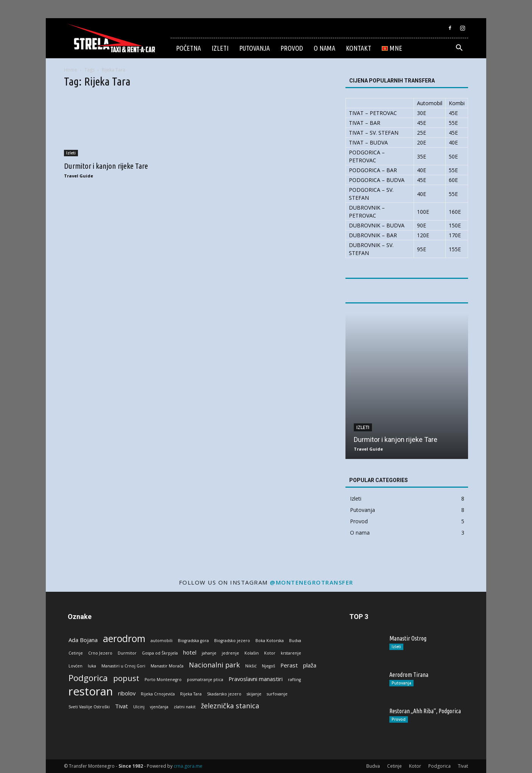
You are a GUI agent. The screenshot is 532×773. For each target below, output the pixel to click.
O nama (324, 48)
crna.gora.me (188, 766)
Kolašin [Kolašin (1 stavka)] (252, 653)
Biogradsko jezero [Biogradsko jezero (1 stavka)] (232, 641)
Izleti (220, 48)
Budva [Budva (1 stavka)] (295, 641)
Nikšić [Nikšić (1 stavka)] (251, 666)
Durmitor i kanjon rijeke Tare (106, 166)
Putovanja (254, 48)
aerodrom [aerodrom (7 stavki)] (124, 638)
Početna (188, 48)
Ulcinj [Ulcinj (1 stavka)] (139, 707)
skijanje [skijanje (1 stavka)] (254, 694)
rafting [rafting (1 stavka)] (294, 680)
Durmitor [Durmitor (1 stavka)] (127, 653)
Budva (373, 766)
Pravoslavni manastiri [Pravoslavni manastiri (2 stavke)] (256, 679)
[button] (459, 49)
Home (71, 70)
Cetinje (394, 766)
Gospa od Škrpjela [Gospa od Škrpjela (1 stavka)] (160, 653)
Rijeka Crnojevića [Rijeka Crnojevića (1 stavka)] (158, 694)
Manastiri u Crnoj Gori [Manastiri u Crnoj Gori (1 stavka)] (123, 666)
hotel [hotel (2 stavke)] (190, 652)
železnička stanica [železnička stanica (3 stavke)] (230, 706)
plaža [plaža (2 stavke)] (310, 665)
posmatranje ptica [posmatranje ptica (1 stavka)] (205, 680)
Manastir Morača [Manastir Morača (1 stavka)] (167, 666)
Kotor (415, 766)
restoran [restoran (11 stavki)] (91, 691)
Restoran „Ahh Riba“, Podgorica (425, 711)
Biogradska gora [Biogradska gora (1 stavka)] (193, 641)
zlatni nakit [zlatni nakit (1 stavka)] (185, 707)
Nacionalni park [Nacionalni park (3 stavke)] (214, 665)
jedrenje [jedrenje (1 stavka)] (230, 653)
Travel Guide (79, 176)
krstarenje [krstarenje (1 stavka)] (291, 653)
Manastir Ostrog (408, 638)
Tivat (463, 766)
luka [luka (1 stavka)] (92, 666)
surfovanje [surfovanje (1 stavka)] (277, 694)
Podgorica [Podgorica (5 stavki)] (88, 678)
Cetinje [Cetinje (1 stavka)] (76, 653)
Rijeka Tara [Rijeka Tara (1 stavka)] (191, 694)
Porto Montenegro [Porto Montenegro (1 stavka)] (163, 680)
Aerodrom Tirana (409, 675)
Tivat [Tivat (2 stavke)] (121, 706)
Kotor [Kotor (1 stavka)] (270, 653)
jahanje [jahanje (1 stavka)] (209, 653)
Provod (292, 48)
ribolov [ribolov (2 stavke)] (127, 693)
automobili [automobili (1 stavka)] (162, 641)
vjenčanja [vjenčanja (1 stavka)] (159, 707)
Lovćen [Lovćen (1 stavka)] (75, 666)
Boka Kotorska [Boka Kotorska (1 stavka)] (270, 641)
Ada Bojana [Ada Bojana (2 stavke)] (83, 640)
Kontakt (359, 48)
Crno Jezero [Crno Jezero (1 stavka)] (100, 653)
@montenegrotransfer (312, 582)
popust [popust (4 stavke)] (126, 678)
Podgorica (439, 766)
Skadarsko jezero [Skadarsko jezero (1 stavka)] (224, 694)
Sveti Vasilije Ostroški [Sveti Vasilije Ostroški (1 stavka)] (89, 707)
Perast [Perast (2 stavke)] (289, 665)
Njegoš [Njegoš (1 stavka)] (268, 666)
